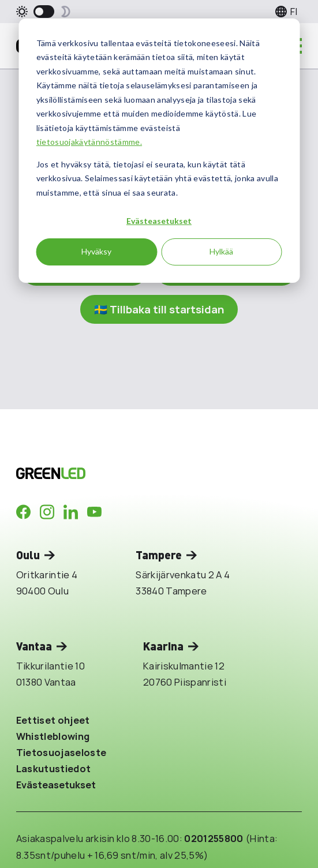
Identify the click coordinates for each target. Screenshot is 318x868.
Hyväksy (96, 251)
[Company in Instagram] (47, 512)
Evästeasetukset (159, 221)
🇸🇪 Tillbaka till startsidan (159, 309)
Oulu (28, 555)
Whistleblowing (53, 736)
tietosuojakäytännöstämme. (89, 142)
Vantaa (34, 646)
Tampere (159, 555)
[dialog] (159, 151)
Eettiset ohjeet (53, 720)
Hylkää (221, 251)
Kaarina (163, 646)
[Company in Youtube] (94, 512)
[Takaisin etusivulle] (138, 473)
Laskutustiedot (54, 768)
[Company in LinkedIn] (71, 512)
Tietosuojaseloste (61, 752)
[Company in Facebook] (23, 512)
